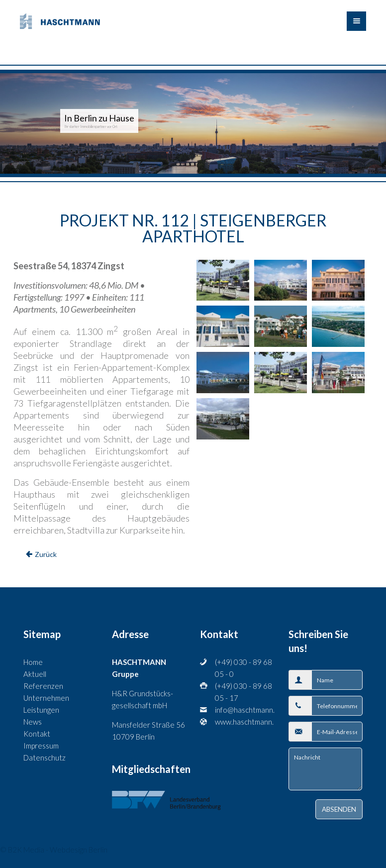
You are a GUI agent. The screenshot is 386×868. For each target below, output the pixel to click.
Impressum (41, 746)
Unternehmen (46, 698)
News (33, 722)
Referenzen (43, 686)
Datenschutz (45, 758)
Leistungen (41, 710)
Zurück (46, 554)
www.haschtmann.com (244, 722)
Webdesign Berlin (79, 850)
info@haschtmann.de (244, 710)
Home (33, 662)
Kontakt (37, 734)
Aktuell (35, 674)
